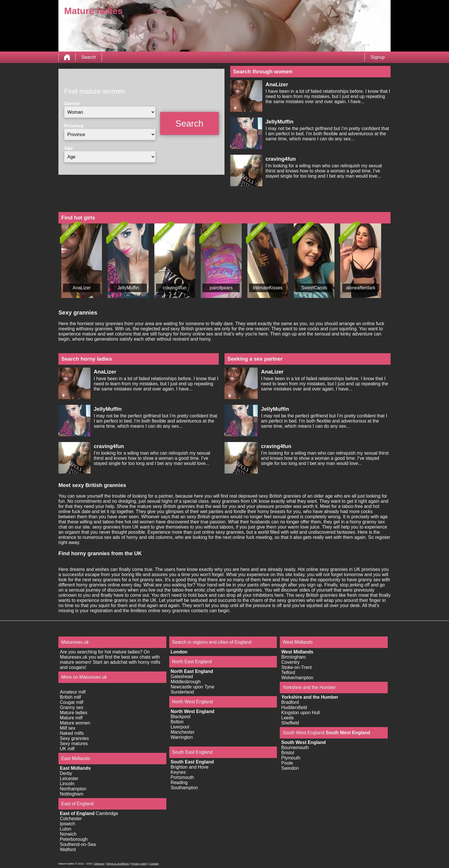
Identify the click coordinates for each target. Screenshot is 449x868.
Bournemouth (295, 748)
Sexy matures (74, 744)
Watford (68, 850)
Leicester (69, 778)
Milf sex (68, 728)
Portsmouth (182, 777)
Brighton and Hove (190, 767)
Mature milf (71, 718)
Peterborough (74, 839)
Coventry (290, 662)
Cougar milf (72, 702)
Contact (154, 864)
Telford (288, 672)
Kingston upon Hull (300, 713)
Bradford (290, 702)
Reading (179, 782)
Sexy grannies (74, 738)
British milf (70, 697)
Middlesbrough (186, 682)
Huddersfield (294, 707)
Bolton (177, 722)
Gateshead (182, 676)
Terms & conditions (118, 864)
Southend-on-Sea (78, 844)
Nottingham (72, 794)
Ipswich (67, 824)
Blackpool (181, 717)
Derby (66, 773)
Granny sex (72, 707)
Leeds (287, 718)
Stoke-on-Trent (296, 667)
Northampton (73, 789)
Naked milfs (72, 733)
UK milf (67, 749)
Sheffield (290, 723)
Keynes (178, 772)
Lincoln (67, 784)
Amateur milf (73, 692)
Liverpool (180, 727)
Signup (378, 57)
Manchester (183, 732)
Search (89, 57)
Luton (66, 829)
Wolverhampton (297, 678)
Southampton (184, 788)
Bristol (287, 753)
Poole (287, 763)
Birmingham (293, 657)
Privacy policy (139, 864)
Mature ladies (74, 713)
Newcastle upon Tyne (193, 687)
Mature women (75, 723)
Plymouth (291, 758)
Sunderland (182, 692)
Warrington (182, 737)
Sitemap (99, 864)
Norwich (68, 834)
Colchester (71, 819)
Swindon (290, 768)
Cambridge (107, 813)
